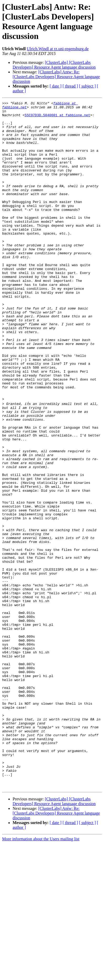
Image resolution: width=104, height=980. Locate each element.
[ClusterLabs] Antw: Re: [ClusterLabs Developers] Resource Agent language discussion (56, 77)
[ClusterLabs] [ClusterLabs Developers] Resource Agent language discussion (54, 65)
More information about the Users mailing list (41, 975)
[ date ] (56, 86)
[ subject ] (87, 86)
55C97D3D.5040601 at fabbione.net (58, 118)
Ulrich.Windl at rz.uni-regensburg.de (58, 49)
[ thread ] (70, 86)
